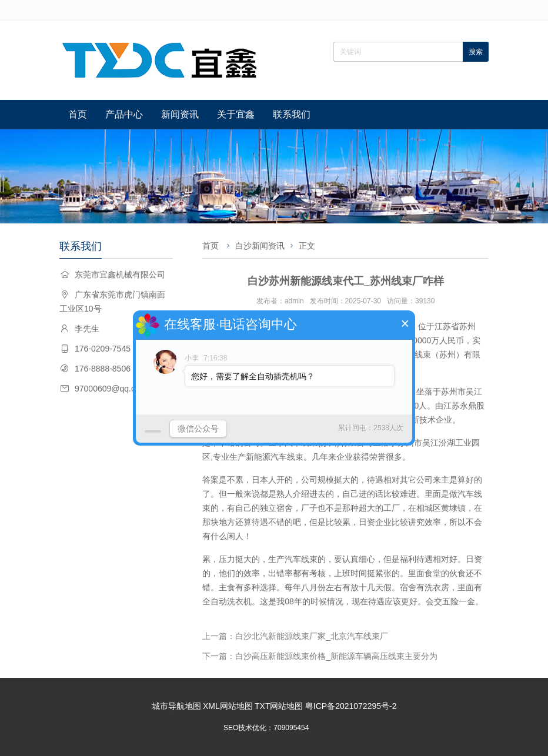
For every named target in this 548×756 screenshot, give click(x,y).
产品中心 (124, 114)
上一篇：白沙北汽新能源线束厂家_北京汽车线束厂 (295, 636)
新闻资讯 (180, 114)
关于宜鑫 (236, 114)
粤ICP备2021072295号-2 (351, 706)
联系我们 (292, 114)
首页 (78, 114)
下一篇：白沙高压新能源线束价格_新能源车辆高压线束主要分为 (320, 656)
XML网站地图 (228, 706)
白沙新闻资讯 (260, 246)
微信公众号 (198, 429)
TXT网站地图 (279, 706)
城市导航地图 (176, 706)
